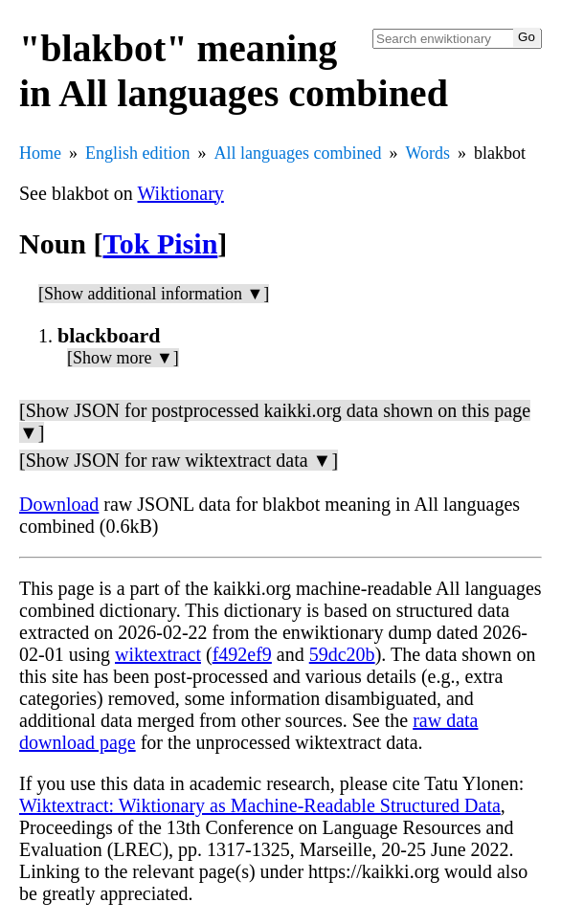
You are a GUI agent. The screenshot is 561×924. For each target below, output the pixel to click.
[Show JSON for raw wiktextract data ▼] (179, 460)
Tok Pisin (161, 243)
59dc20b (342, 654)
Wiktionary (181, 193)
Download (59, 504)
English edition (138, 153)
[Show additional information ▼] (154, 294)
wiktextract (158, 654)
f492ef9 (242, 654)
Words (427, 153)
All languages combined (298, 153)
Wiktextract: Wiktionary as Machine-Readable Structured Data (260, 805)
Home (40, 153)
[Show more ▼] (123, 358)
